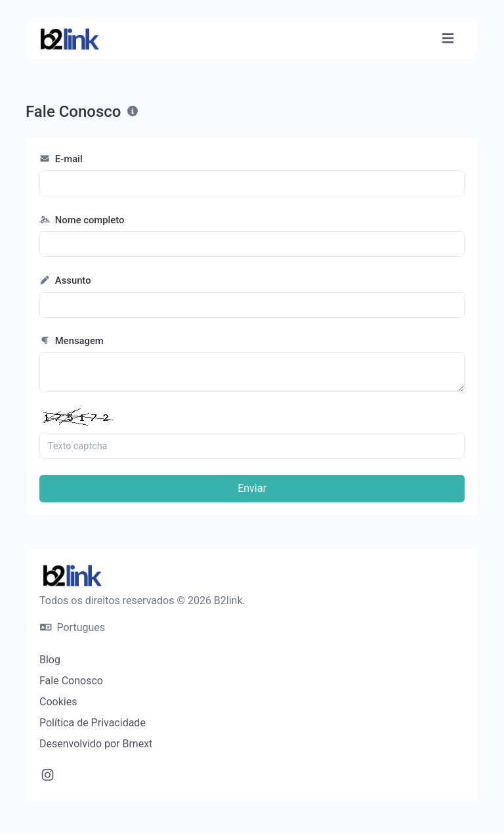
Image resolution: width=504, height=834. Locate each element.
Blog (50, 660)
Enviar (252, 488)
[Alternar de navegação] (448, 38)
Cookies (58, 702)
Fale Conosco (71, 681)
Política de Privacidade (93, 723)
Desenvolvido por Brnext (96, 744)
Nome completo (82, 220)
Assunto (65, 280)
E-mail (61, 159)
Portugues (73, 627)
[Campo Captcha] (252, 446)
